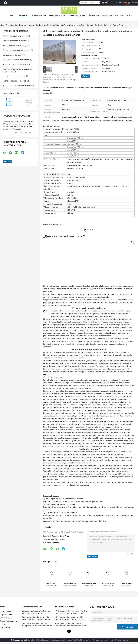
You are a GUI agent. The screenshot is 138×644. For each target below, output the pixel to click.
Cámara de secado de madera (15, 41)
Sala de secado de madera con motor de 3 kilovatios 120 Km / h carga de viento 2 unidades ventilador (72, 612)
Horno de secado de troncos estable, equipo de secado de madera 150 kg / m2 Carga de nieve (70, 585)
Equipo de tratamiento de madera (16, 50)
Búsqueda (104, 3)
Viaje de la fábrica (57, 15)
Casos (129, 15)
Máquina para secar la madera (15, 64)
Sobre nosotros (39, 15)
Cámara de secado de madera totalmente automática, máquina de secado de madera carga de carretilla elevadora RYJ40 (89, 585)
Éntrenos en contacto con (100, 15)
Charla (85, 76)
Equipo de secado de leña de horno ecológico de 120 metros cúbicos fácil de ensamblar (37, 625)
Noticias (119, 15)
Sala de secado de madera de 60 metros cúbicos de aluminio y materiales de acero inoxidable (108, 585)
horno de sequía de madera (14, 76)
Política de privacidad (19, 640)
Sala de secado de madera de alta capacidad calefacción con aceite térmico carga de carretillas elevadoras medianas (71, 625)
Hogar (13, 15)
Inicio (2, 25)
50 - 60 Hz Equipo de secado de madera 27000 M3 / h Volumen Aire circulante (126, 585)
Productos (24, 15)
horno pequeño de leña (98, 521)
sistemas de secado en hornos (78, 521)
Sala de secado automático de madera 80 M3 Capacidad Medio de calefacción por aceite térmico (52, 585)
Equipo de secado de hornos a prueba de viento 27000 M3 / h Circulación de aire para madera (37, 619)
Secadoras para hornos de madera (17, 86)
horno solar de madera (58, 521)
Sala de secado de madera (25, 25)
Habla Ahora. (121, 3)
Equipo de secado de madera (15, 36)
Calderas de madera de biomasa (16, 60)
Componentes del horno (13, 55)
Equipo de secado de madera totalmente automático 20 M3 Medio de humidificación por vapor (37, 612)
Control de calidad (77, 15)
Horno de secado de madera (14, 81)
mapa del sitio (5, 628)
